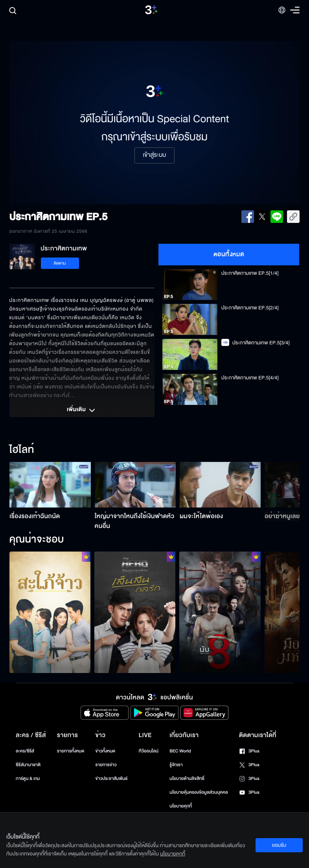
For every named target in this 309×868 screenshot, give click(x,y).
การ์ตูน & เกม (28, 779)
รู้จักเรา (176, 765)
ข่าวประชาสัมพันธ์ (111, 779)
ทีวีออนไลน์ (149, 751)
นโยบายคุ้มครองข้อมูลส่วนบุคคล (199, 792)
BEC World (180, 751)
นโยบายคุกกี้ (181, 806)
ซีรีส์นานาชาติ (28, 765)
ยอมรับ (279, 845)
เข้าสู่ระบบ (154, 155)
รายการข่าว (106, 765)
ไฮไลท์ (22, 450)
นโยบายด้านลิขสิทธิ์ (187, 779)
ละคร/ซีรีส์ (25, 751)
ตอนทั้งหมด (229, 254)
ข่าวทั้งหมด (105, 751)
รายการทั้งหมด (71, 751)
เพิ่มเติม (82, 410)
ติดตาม (60, 263)
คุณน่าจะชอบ (37, 540)
